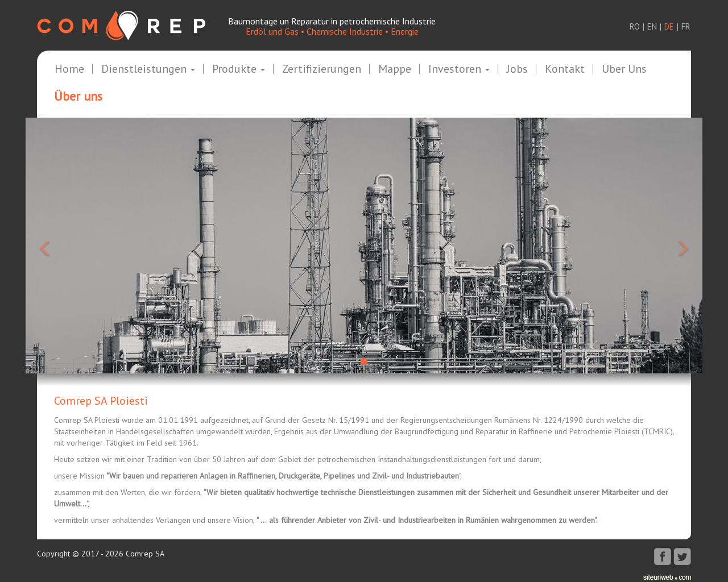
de (669, 26)
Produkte (239, 69)
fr (686, 26)
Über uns (624, 69)
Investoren (459, 69)
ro (635, 26)
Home (69, 69)
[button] (76, 246)
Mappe (395, 69)
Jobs (517, 69)
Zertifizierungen (322, 69)
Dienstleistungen (148, 69)
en (652, 26)
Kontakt (565, 69)
